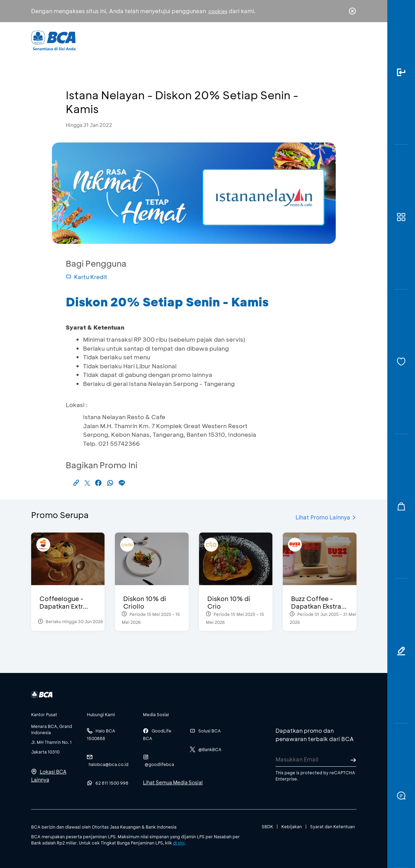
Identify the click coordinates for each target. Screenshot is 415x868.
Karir (265, 40)
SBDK (267, 827)
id (338, 40)
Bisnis (184, 40)
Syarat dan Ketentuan (332, 827)
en (350, 40)
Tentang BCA (225, 40)
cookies (218, 11)
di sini (179, 843)
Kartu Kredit (87, 277)
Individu (151, 40)
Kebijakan (292, 827)
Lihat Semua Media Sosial (173, 782)
